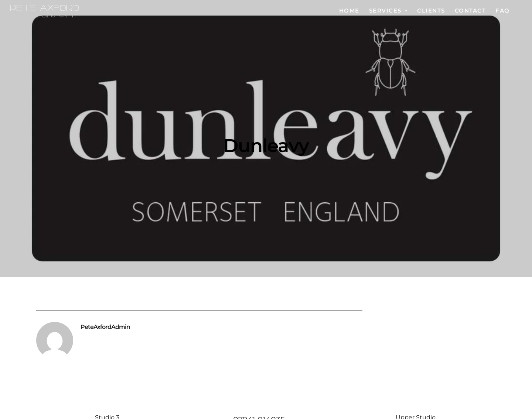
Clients (431, 11)
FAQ (503, 11)
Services (385, 11)
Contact (470, 11)
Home (349, 11)
